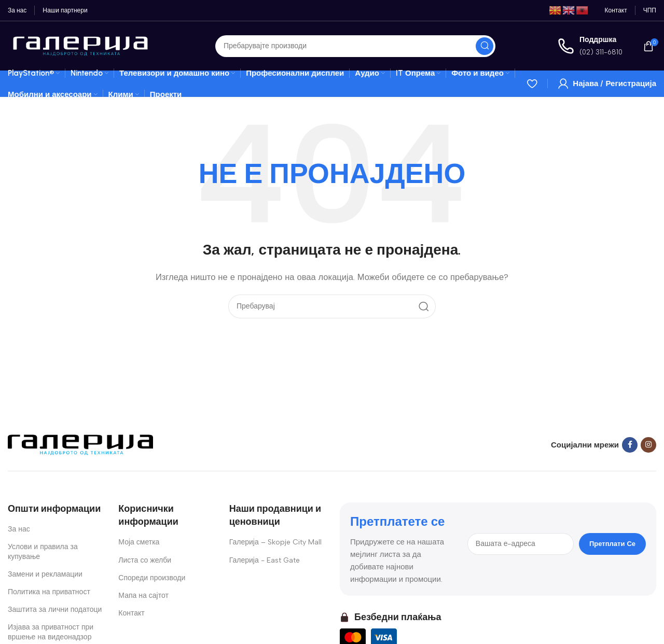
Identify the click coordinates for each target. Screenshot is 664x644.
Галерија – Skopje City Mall (275, 542)
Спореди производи (152, 578)
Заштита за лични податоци (55, 610)
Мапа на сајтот (143, 596)
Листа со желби (145, 560)
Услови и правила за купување (43, 551)
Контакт (131, 613)
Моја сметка (139, 542)
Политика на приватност (49, 592)
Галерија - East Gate (265, 560)
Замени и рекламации (45, 574)
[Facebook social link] (630, 445)
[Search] (355, 46)
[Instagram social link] (648, 445)
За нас (19, 529)
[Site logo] (80, 45)
